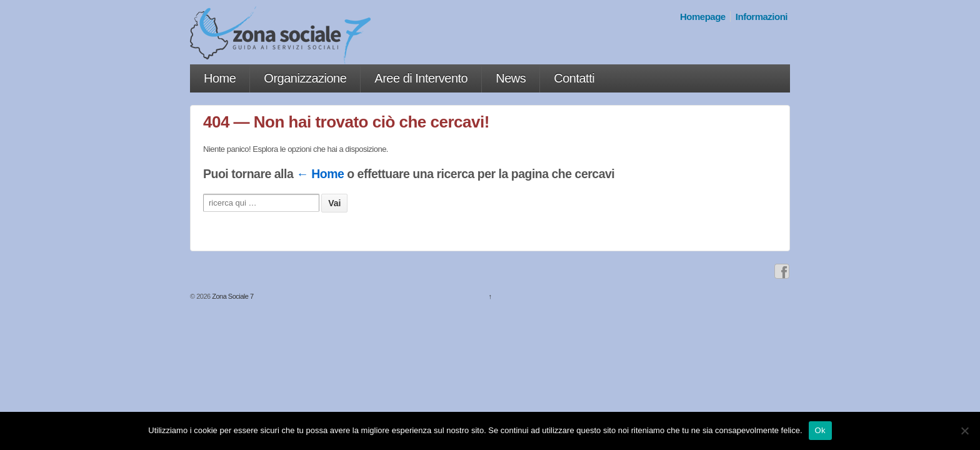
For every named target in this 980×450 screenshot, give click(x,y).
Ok (820, 430)
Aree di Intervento (421, 78)
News (511, 78)
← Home (320, 174)
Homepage (703, 17)
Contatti (574, 78)
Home (220, 78)
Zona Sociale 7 (232, 296)
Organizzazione (305, 78)
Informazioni (762, 17)
